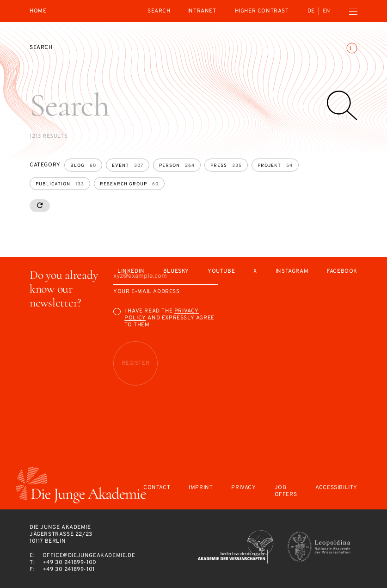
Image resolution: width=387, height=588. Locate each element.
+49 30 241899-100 (70, 563)
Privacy (243, 488)
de (311, 11)
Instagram (292, 272)
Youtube (221, 272)
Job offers (286, 491)
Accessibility (336, 488)
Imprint (201, 488)
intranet (202, 11)
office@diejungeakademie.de (89, 556)
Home (38, 11)
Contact (157, 488)
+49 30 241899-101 (69, 570)
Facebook (342, 272)
